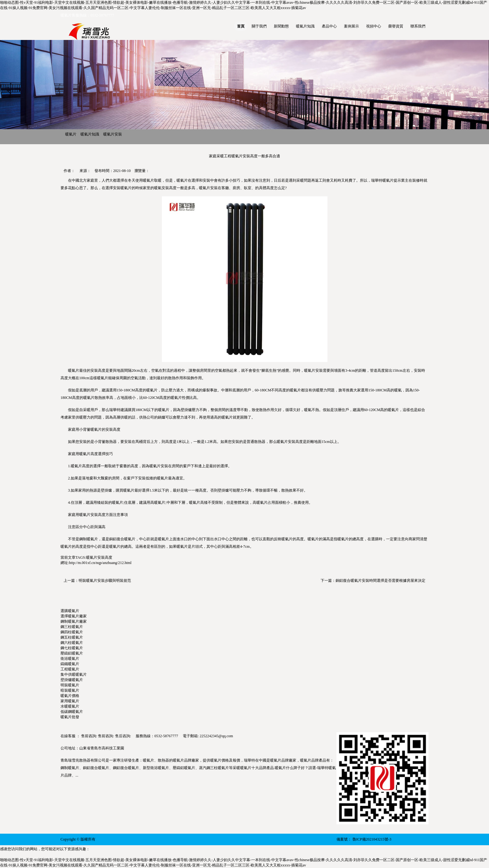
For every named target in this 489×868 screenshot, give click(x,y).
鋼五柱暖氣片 (72, 637)
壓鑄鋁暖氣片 (72, 653)
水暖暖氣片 (70, 706)
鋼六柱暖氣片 (72, 643)
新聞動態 (281, 26)
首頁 (241, 26)
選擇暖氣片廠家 (74, 616)
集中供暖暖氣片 (74, 674)
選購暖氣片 (70, 611)
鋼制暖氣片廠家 (74, 621)
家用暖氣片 (70, 701)
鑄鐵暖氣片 (70, 664)
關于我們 (259, 26)
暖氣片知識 (305, 26)
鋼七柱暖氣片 (72, 648)
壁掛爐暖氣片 (72, 680)
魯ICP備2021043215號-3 (372, 839)
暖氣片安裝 (113, 134)
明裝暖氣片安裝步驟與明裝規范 (105, 581)
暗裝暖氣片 (70, 690)
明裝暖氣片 (70, 685)
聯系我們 (418, 26)
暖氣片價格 (70, 696)
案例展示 (351, 26)
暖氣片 (71, 134)
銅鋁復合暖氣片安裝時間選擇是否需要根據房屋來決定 (380, 581)
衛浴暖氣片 (70, 659)
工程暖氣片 (70, 669)
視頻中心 (374, 26)
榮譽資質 (396, 26)
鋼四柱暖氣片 (72, 632)
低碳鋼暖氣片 (72, 712)
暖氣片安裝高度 (99, 557)
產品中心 (329, 26)
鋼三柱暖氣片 (72, 627)
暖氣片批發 (70, 717)
